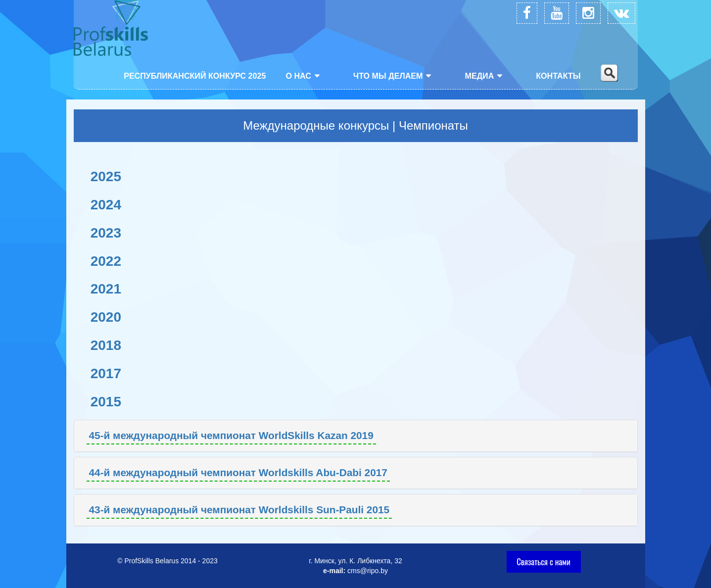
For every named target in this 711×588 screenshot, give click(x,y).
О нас (298, 76)
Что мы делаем (388, 76)
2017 (106, 373)
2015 (106, 402)
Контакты (558, 76)
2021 (106, 289)
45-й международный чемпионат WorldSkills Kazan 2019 (231, 435)
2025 (106, 176)
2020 (106, 317)
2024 (106, 205)
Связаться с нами (544, 562)
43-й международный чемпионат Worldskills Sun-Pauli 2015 (239, 510)
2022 (106, 261)
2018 (106, 345)
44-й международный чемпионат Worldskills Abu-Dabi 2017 (238, 472)
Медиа (479, 76)
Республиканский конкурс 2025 (195, 76)
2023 (106, 233)
